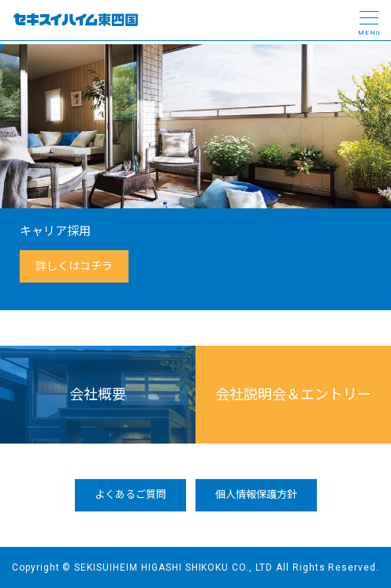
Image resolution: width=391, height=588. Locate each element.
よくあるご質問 (130, 494)
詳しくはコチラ (74, 266)
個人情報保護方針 (256, 494)
